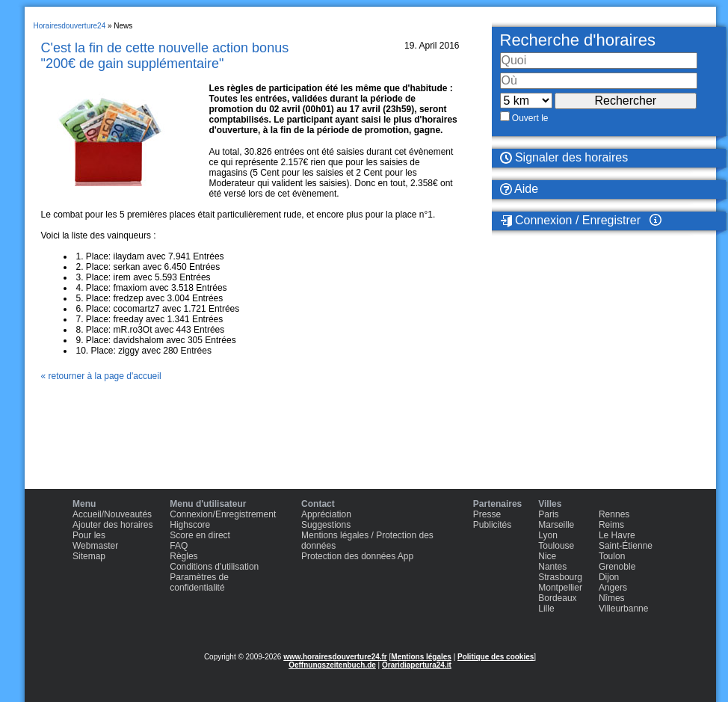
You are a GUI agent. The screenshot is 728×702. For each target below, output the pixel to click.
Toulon (612, 556)
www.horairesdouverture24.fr (335, 657)
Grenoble (617, 567)
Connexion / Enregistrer (571, 221)
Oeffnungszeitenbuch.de (332, 665)
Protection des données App (357, 556)
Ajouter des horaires (112, 525)
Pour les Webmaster (95, 541)
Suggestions (326, 525)
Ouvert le (530, 118)
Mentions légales (421, 657)
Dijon (609, 577)
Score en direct (200, 535)
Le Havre (617, 535)
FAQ (179, 546)
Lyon (548, 535)
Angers (613, 588)
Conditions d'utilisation (214, 567)
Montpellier (560, 588)
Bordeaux (557, 598)
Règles (183, 556)
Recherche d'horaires (578, 40)
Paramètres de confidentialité (199, 582)
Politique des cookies (496, 657)
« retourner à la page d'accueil (101, 376)
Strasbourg (560, 577)
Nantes (552, 567)
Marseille (556, 525)
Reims (611, 525)
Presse (487, 514)
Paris (548, 514)
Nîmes (612, 598)
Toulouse (556, 546)
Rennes (614, 514)
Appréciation (326, 514)
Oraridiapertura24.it (417, 665)
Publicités (492, 525)
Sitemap (89, 556)
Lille (546, 609)
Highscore (190, 525)
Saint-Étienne (626, 546)
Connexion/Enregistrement (223, 514)
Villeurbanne (624, 609)
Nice (547, 556)
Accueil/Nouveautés (112, 514)
